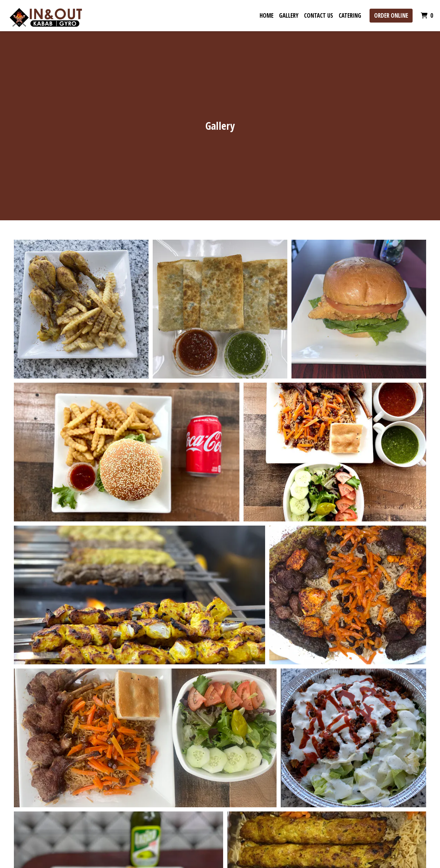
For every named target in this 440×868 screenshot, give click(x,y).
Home (266, 15)
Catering (350, 15)
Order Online (391, 15)
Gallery (289, 15)
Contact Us (319, 15)
